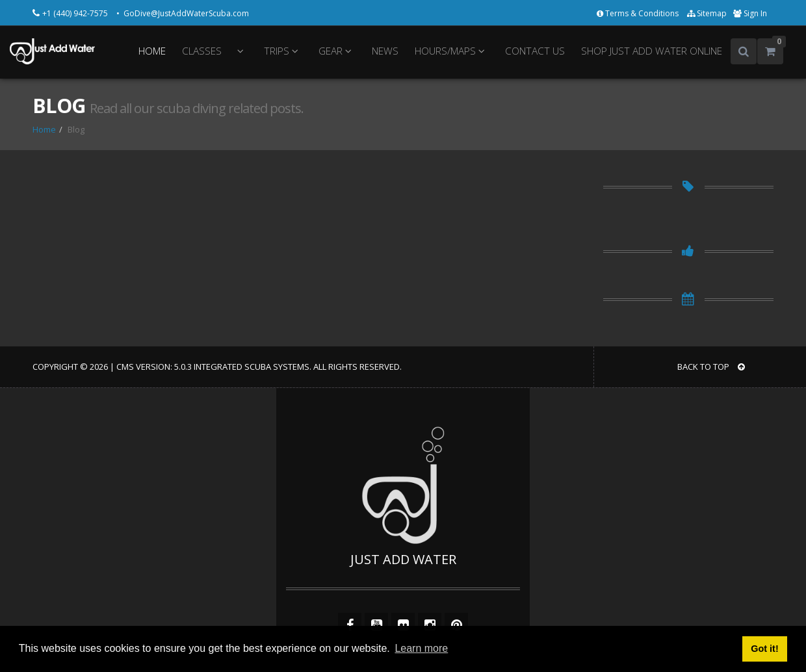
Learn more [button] (421, 648)
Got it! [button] (764, 649)
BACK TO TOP (711, 367)
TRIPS (283, 51)
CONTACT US (535, 51)
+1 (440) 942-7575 (76, 13)
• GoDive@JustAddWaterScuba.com (183, 13)
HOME (152, 51)
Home (44, 129)
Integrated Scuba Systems (252, 367)
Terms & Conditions (639, 13)
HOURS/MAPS (452, 51)
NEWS (385, 51)
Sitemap (707, 13)
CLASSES (202, 51)
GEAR (337, 51)
